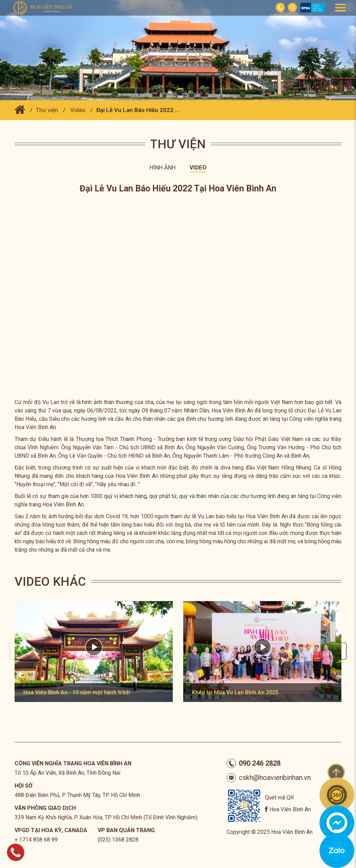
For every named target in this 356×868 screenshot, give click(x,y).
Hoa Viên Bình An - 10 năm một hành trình (77, 692)
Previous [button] (18, 651)
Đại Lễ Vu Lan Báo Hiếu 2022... (137, 110)
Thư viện (47, 110)
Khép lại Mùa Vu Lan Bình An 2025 (235, 692)
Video (78, 110)
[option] (94, 652)
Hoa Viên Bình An (290, 809)
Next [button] (338, 651)
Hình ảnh (163, 167)
